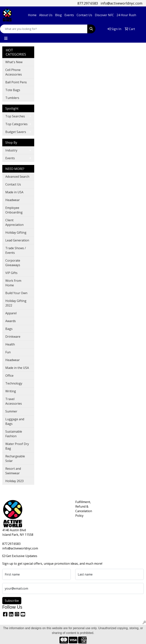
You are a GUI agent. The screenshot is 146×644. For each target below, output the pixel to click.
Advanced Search (17, 177)
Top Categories (16, 124)
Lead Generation (17, 240)
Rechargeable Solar (15, 459)
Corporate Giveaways (13, 263)
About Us (46, 15)
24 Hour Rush (126, 15)
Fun (8, 352)
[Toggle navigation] (6, 38)
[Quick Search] (44, 29)
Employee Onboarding (14, 210)
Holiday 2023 (14, 481)
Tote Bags (13, 90)
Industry (11, 150)
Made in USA (14, 192)
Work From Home (13, 283)
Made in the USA (17, 368)
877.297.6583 (88, 3)
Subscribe (12, 601)
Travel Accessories (14, 401)
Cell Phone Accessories (14, 72)
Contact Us (84, 15)
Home (32, 15)
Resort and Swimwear (13, 471)
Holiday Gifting (16, 232)
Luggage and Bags (15, 421)
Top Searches (15, 116)
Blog (58, 15)
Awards (11, 321)
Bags (9, 329)
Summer (11, 411)
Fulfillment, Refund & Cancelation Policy (82, 509)
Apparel (11, 313)
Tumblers (12, 98)
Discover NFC (104, 15)
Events (69, 15)
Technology (14, 383)
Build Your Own (16, 293)
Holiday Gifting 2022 (16, 303)
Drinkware (13, 337)
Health (10, 344)
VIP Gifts (11, 273)
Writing (11, 391)
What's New (14, 62)
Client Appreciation (14, 222)
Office (9, 376)
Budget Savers (16, 132)
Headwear (13, 200)
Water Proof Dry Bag (17, 446)
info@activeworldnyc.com (121, 3)
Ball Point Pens (16, 82)
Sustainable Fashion (14, 434)
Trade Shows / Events (16, 250)
